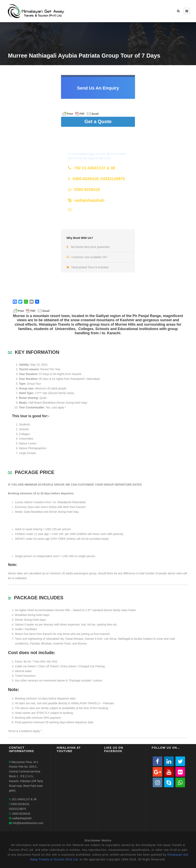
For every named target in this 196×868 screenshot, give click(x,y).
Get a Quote (98, 121)
